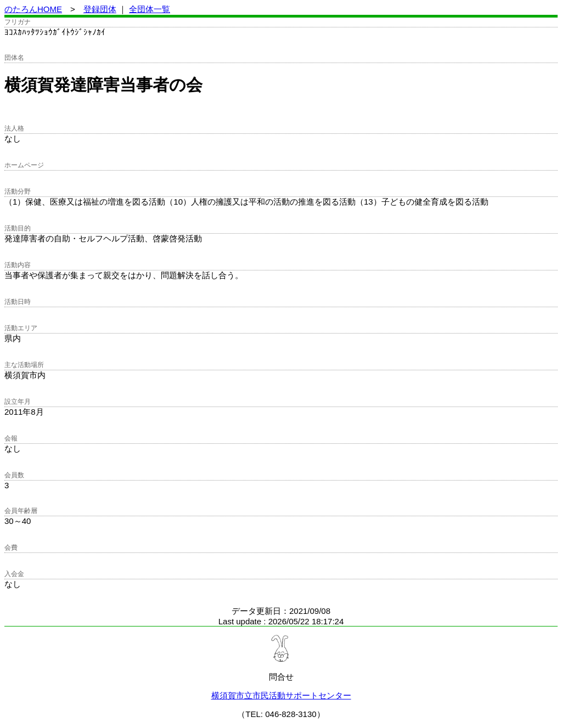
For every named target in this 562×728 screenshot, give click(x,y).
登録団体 (100, 9)
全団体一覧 (150, 9)
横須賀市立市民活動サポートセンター (281, 695)
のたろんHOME (33, 9)
